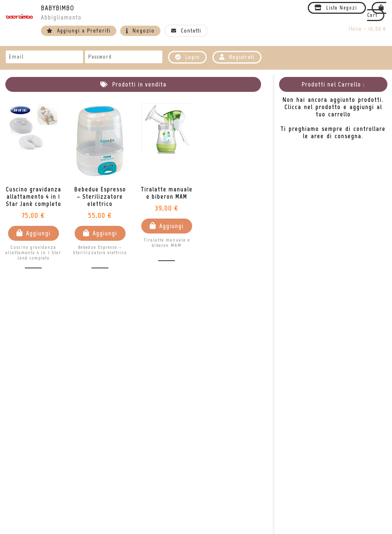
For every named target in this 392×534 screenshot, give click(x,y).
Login (187, 57)
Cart (377, 11)
